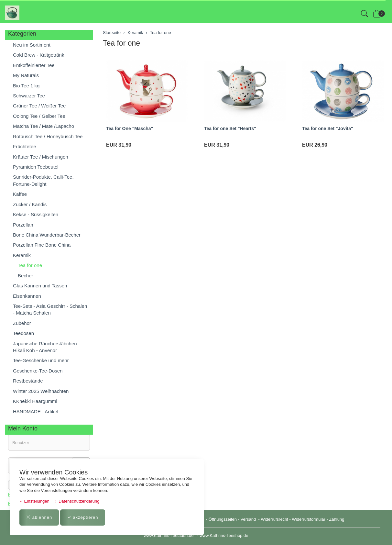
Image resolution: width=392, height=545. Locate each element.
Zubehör (22, 323)
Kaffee (20, 194)
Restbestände (28, 381)
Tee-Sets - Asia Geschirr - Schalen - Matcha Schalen (50, 309)
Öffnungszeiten (223, 519)
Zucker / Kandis (30, 204)
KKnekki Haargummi (35, 401)
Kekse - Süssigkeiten (36, 214)
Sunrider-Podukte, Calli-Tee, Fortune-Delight (43, 180)
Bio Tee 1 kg (26, 86)
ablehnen (39, 517)
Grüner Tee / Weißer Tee (39, 106)
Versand (248, 519)
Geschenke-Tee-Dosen (38, 371)
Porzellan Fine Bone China (42, 245)
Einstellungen (34, 501)
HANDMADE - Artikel (36, 412)
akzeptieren (83, 517)
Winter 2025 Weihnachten (41, 391)
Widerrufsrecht (274, 519)
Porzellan (23, 225)
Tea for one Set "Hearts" (230, 128)
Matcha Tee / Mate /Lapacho (44, 126)
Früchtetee (25, 146)
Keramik (22, 255)
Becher (26, 276)
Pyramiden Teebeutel (36, 167)
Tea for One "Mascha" (130, 128)
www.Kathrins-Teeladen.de (169, 535)
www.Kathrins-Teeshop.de (224, 535)
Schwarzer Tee (29, 96)
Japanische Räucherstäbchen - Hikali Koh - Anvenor (46, 347)
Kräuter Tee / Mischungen (41, 157)
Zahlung (337, 519)
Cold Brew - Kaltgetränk (38, 55)
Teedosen (23, 333)
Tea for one (121, 43)
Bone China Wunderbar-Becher (47, 235)
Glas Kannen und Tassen (40, 286)
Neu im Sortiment (32, 45)
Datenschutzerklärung (76, 501)
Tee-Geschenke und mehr (41, 360)
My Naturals (26, 75)
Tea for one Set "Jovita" (328, 128)
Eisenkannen (27, 296)
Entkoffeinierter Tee (34, 65)
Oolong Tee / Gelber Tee (39, 116)
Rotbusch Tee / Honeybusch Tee (48, 136)
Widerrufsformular (309, 519)
